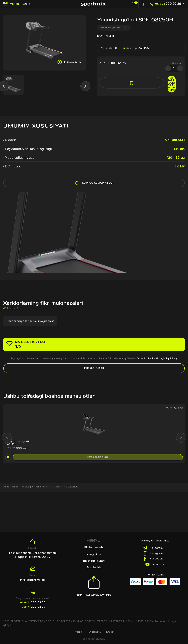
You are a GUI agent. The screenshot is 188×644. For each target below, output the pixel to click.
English (112, 632)
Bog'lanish (94, 569)
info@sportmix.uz (33, 580)
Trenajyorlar (44, 527)
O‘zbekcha (95, 632)
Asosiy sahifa (12, 527)
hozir (99, 494)
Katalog (28, 527)
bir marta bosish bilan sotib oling (156, 82)
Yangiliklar (94, 555)
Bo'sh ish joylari (94, 561)
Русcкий (77, 632)
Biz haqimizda (94, 547)
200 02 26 (168, 4)
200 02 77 (33, 607)
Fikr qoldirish (94, 392)
